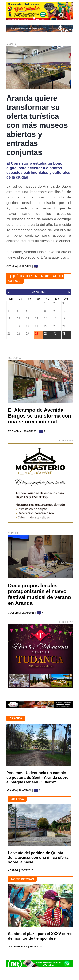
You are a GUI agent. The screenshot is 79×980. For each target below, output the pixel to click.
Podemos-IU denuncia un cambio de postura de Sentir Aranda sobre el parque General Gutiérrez (37, 778)
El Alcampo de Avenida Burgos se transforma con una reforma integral (39, 416)
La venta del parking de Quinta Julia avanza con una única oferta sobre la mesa (38, 858)
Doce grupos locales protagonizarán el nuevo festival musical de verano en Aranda (39, 594)
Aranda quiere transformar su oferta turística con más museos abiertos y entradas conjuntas (37, 125)
